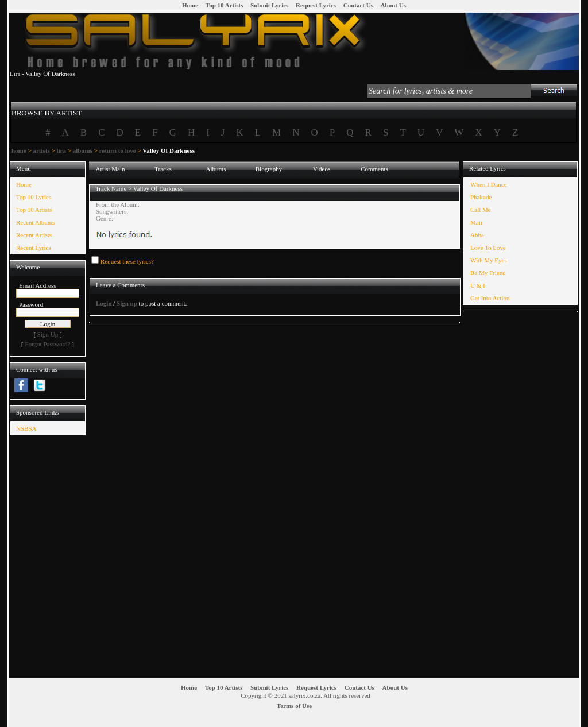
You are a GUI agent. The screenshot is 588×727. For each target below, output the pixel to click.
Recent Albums (36, 222)
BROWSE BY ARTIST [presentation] (47, 113)
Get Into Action (490, 298)
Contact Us (358, 5)
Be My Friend (488, 273)
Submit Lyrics (269, 5)
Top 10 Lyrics (34, 197)
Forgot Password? (48, 344)
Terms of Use (294, 706)
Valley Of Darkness (158, 188)
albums (83, 150)
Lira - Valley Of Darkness (42, 74)
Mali (476, 222)
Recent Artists (34, 235)
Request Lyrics (316, 5)
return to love (118, 150)
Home (190, 5)
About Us (393, 5)
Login (104, 303)
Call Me (481, 210)
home (19, 150)
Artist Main (110, 169)
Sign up (127, 303)
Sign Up (48, 334)
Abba (477, 235)
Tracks (163, 169)
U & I (478, 285)
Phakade (481, 197)
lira (61, 150)
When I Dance (489, 184)
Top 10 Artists (225, 5)
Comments (374, 169)
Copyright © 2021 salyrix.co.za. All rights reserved (305, 695)
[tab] (47, 108)
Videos (322, 169)
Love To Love (488, 248)
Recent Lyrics (34, 248)
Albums (216, 169)
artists (41, 150)
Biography (269, 169)
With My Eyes (489, 260)
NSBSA (26, 428)
